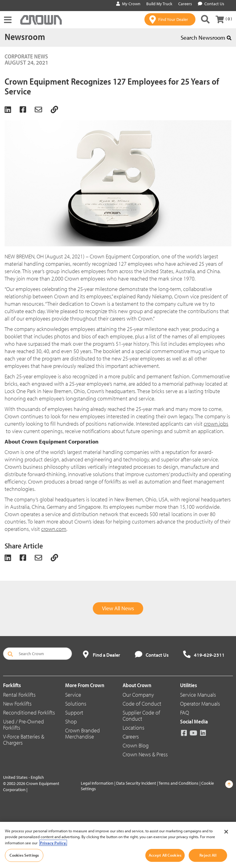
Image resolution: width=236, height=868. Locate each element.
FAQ (185, 713)
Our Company (138, 695)
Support (74, 713)
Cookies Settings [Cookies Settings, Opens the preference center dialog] (24, 855)
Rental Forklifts (19, 695)
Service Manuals (198, 695)
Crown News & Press (145, 754)
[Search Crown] (205, 19)
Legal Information (97, 783)
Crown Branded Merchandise (83, 733)
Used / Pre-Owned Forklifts (24, 725)
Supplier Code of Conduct (141, 716)
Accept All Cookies (165, 855)
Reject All (208, 855)
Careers (131, 737)
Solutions (76, 704)
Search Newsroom (206, 38)
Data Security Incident (136, 783)
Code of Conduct (142, 704)
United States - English (24, 777)
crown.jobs (216, 424)
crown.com (54, 529)
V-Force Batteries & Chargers (24, 740)
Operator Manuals (200, 704)
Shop (71, 721)
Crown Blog (136, 745)
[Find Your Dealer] (170, 19)
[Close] (226, 832)
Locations (134, 728)
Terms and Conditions (179, 783)
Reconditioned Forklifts (29, 713)
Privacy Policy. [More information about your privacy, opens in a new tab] (53, 843)
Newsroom (25, 37)
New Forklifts (17, 704)
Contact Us (211, 4)
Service (73, 695)
